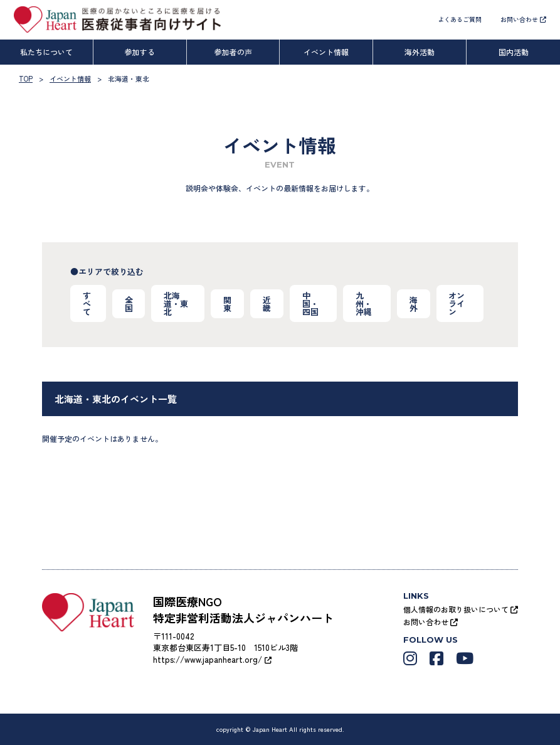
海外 (414, 304)
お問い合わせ (523, 19)
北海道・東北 (177, 303)
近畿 (267, 304)
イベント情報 (326, 52)
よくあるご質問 (460, 19)
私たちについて (46, 52)
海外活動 (420, 52)
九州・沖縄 (364, 303)
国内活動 (514, 52)
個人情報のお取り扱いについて (461, 609)
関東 (227, 304)
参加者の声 (233, 52)
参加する (140, 52)
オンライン (457, 303)
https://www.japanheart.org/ (212, 659)
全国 (129, 304)
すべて (87, 303)
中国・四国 (310, 303)
